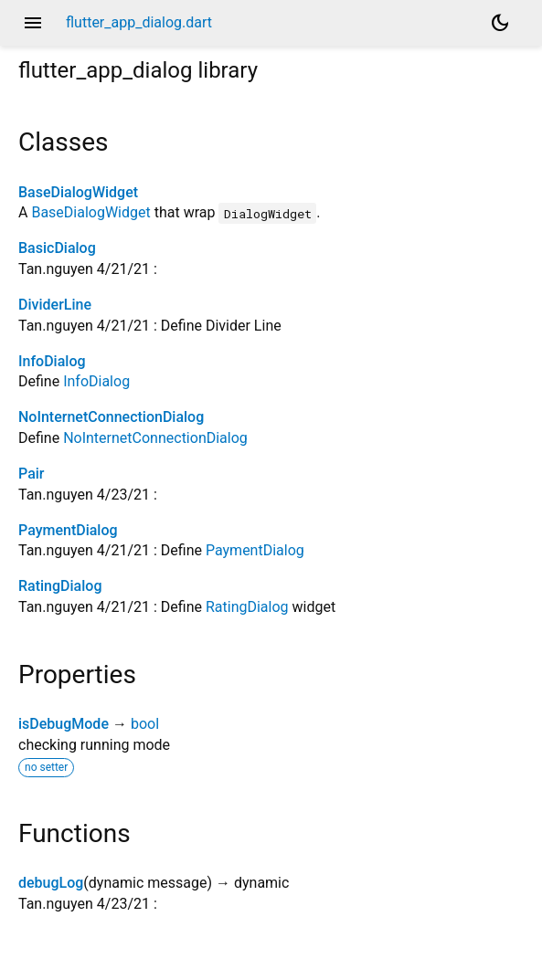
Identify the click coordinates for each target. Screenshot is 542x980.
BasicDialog (57, 248)
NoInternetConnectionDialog (111, 417)
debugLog (51, 883)
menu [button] (33, 23)
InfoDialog (52, 361)
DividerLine (55, 305)
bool (145, 724)
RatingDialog (60, 586)
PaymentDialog (68, 530)
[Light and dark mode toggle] (500, 23)
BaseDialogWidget (78, 192)
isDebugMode (64, 724)
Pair (31, 474)
